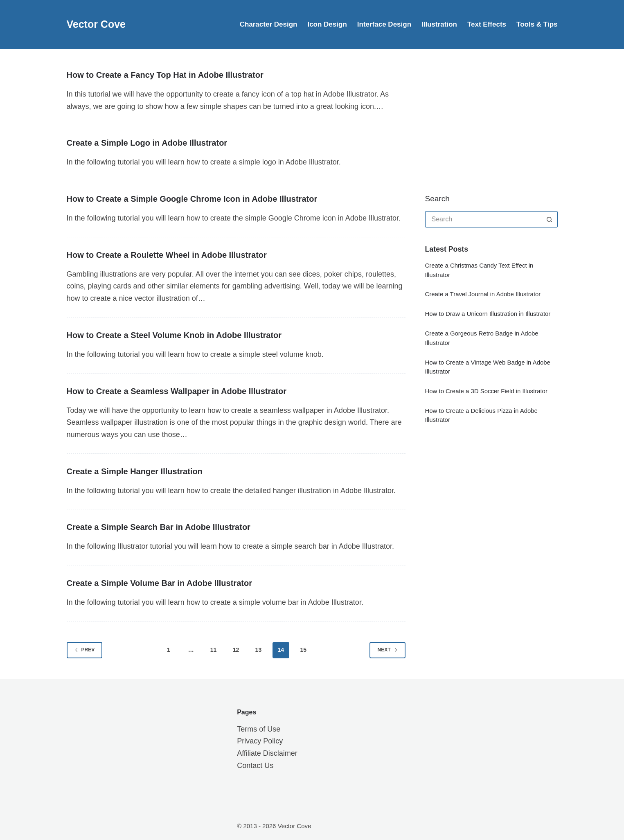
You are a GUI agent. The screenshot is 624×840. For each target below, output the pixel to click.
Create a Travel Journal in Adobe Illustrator (483, 294)
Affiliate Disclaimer (267, 753)
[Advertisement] (487, 121)
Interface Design (384, 24)
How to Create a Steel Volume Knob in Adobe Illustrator (174, 335)
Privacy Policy (260, 741)
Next (387, 650)
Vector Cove (96, 24)
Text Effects (487, 24)
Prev (85, 650)
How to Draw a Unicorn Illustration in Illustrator (488, 314)
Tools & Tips (537, 24)
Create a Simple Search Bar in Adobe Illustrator (159, 527)
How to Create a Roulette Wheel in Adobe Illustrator (167, 255)
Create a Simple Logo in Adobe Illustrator (147, 143)
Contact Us (255, 766)
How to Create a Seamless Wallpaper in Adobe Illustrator (177, 391)
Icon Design (327, 24)
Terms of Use (259, 729)
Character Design (269, 24)
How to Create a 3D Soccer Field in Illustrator (486, 391)
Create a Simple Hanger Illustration (135, 471)
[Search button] (550, 219)
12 (236, 650)
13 (259, 650)
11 (214, 650)
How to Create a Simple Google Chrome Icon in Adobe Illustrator (192, 199)
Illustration (439, 24)
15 (303, 650)
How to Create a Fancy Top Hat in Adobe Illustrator (165, 75)
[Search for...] (483, 219)
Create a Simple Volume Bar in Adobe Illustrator (159, 583)
